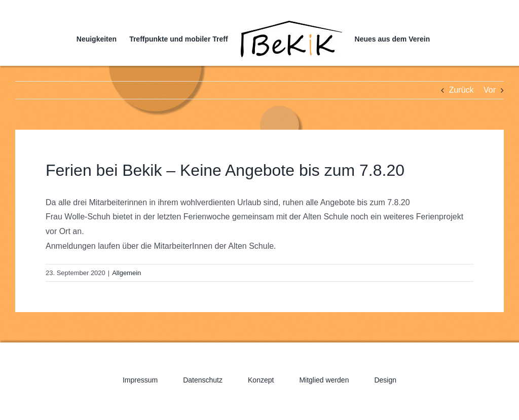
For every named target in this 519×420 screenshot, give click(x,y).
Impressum (140, 380)
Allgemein (126, 273)
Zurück (461, 90)
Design (385, 380)
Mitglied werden (324, 380)
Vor (490, 90)
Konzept (261, 380)
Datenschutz (203, 380)
